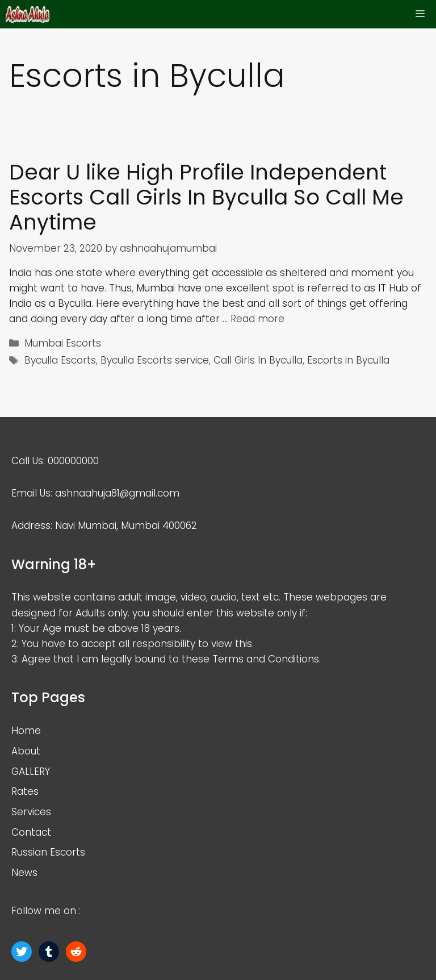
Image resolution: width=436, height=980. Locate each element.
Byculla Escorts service (155, 360)
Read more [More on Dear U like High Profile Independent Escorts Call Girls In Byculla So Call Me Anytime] (257, 319)
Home (26, 731)
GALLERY (31, 772)
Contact (31, 832)
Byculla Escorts (60, 360)
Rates (25, 791)
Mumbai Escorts (63, 343)
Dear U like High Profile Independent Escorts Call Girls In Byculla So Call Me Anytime (206, 197)
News (24, 873)
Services (31, 812)
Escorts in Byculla (348, 360)
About (26, 751)
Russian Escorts (48, 852)
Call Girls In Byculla (258, 360)
